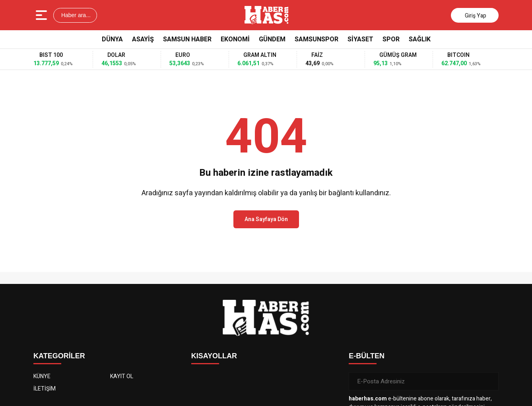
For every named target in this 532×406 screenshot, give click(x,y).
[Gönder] (489, 381)
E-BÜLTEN (367, 356)
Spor (391, 39)
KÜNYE (42, 376)
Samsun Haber (187, 39)
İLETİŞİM (45, 389)
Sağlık (420, 39)
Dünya (112, 39)
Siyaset (360, 39)
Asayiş (143, 39)
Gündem (272, 39)
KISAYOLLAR (214, 356)
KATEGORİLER (59, 356)
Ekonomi (235, 39)
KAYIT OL (122, 376)
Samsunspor (316, 39)
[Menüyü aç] (42, 15)
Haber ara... (75, 15)
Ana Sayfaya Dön (266, 219)
